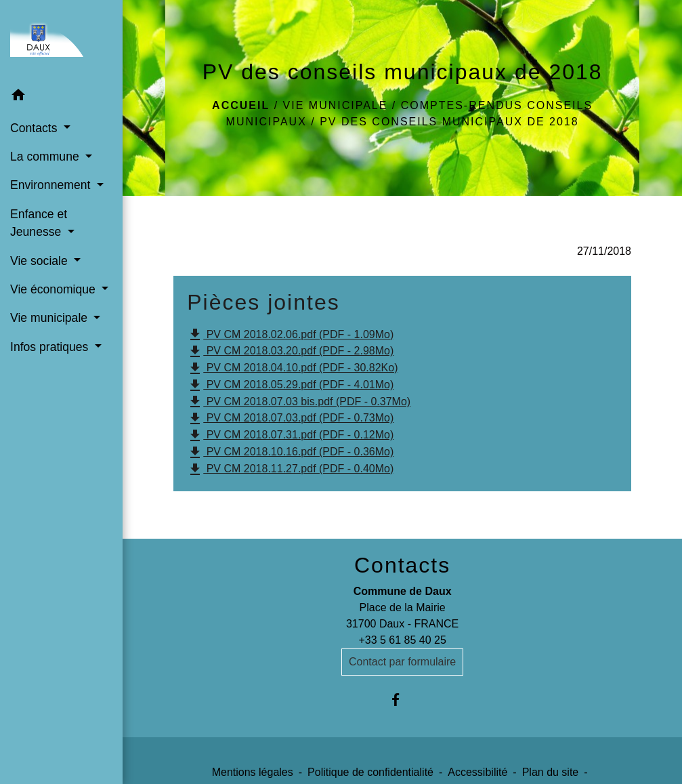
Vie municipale (336, 105)
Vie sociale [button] (41, 261)
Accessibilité (477, 772)
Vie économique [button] (55, 289)
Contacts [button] (35, 128)
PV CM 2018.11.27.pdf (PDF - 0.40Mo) (290, 470)
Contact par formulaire (402, 662)
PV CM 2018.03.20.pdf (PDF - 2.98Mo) (290, 352)
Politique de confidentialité (370, 772)
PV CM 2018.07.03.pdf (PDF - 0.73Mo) (290, 419)
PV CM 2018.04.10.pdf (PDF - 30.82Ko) (292, 369)
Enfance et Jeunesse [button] (39, 223)
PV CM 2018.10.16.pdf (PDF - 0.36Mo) (290, 453)
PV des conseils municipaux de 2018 (449, 122)
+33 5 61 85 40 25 (402, 640)
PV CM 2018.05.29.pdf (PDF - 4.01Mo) (290, 386)
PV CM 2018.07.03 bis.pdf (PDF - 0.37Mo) (299, 402)
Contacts (402, 565)
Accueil (241, 105)
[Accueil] (61, 41)
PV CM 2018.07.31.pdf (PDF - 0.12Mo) (290, 436)
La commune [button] (46, 157)
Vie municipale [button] (50, 318)
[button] (61, 97)
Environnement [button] (52, 185)
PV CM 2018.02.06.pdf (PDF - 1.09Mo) (290, 335)
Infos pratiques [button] (51, 347)
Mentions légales (253, 772)
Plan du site (551, 772)
